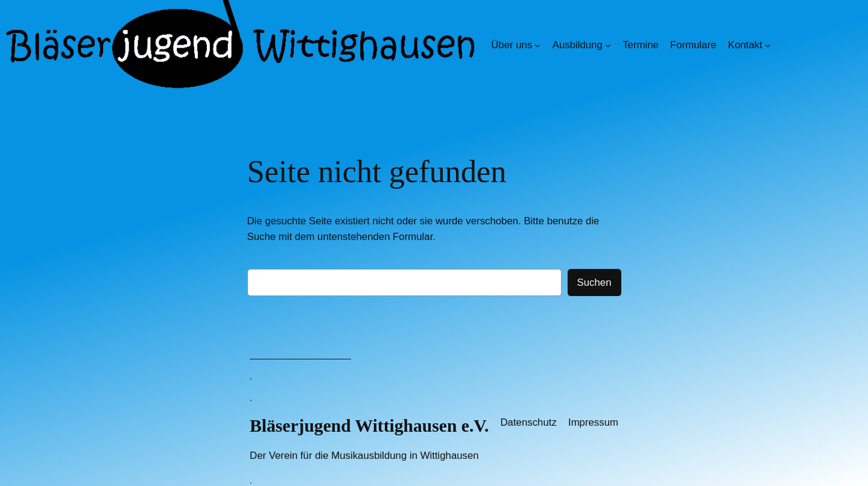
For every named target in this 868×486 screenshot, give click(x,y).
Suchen (594, 282)
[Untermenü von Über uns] (537, 45)
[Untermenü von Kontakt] (768, 45)
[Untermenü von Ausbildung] (608, 45)
